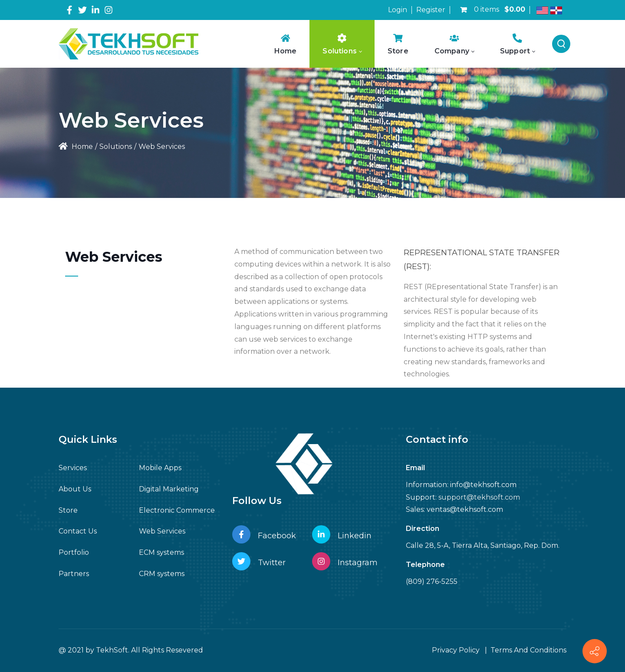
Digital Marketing (169, 489)
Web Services (162, 531)
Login (398, 10)
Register (431, 10)
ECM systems (161, 552)
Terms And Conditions (528, 650)
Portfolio (74, 552)
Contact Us (78, 531)
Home (76, 147)
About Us (75, 489)
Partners (74, 574)
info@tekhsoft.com (483, 485)
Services (73, 468)
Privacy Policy (456, 650)
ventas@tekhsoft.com (465, 509)
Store (68, 510)
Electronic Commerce (177, 510)
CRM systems (162, 574)
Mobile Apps (160, 468)
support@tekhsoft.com (479, 497)
